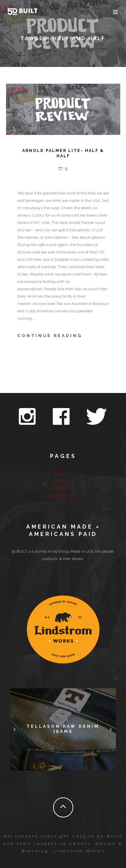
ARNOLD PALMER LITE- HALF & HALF (63, 153)
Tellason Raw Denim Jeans (63, 729)
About (63, 474)
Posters (63, 488)
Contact (63, 481)
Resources (63, 496)
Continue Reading (50, 336)
